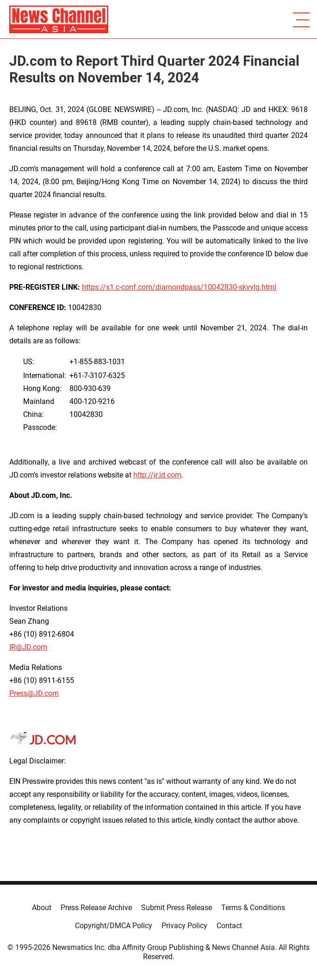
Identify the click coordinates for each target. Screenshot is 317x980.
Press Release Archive (96, 908)
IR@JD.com (28, 647)
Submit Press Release (177, 908)
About (42, 908)
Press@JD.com (34, 693)
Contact (229, 926)
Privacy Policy (184, 926)
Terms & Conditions (253, 908)
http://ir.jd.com (157, 475)
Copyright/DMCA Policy (114, 926)
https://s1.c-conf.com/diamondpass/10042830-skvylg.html (179, 287)
